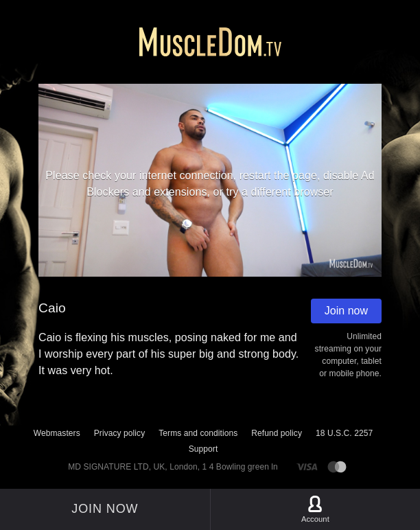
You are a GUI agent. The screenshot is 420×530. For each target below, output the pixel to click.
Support (203, 449)
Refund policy (277, 433)
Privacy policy (119, 433)
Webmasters (57, 433)
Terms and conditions (198, 433)
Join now (346, 311)
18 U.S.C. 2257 (344, 433)
